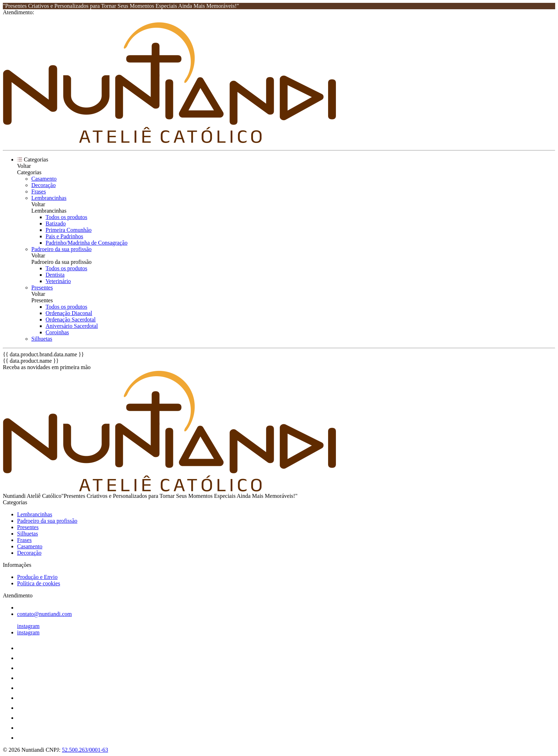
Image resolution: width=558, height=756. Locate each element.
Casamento (44, 179)
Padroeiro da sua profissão (61, 249)
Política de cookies (39, 583)
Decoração (43, 185)
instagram (28, 626)
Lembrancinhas (49, 198)
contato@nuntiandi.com (44, 614)
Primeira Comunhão (69, 230)
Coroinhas (57, 332)
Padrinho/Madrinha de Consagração (86, 243)
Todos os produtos (66, 217)
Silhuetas (42, 339)
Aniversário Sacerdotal (72, 326)
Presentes (42, 288)
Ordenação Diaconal (69, 313)
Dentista (55, 275)
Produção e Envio (37, 577)
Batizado (56, 223)
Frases (39, 191)
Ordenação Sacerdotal (71, 320)
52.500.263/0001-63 (85, 750)
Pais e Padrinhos (64, 236)
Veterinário (58, 281)
